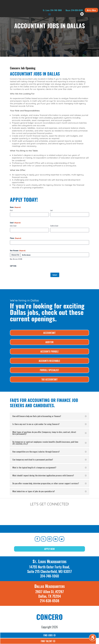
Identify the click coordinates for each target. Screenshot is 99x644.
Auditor (49, 342)
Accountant (49, 333)
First (11, 210)
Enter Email (13, 226)
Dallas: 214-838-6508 (74, 10)
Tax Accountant (49, 379)
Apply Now (91, 10)
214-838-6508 (50, 601)
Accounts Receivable (49, 361)
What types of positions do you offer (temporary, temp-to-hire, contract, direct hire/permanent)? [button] (44, 433)
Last (51, 210)
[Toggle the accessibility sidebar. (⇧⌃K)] (93, 638)
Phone (16, 238)
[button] (49, 14)
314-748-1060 (50, 576)
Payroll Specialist (49, 370)
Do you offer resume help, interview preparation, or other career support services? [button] (46, 483)
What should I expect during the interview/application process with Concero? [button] (43, 475)
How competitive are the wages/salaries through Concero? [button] (36, 452)
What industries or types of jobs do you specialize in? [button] (34, 491)
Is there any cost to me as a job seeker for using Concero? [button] (36, 424)
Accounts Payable (49, 351)
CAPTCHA (13, 266)
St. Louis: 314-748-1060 (52, 10)
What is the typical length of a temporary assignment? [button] (34, 468)
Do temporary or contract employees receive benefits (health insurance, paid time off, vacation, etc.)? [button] (45, 443)
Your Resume (18, 250)
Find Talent (47, 641)
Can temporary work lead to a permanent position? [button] (33, 460)
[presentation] (28, 273)
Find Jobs (48, 635)
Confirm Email (54, 226)
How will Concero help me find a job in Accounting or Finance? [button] (37, 416)
